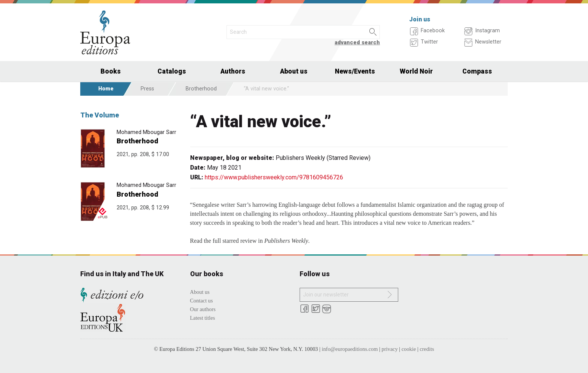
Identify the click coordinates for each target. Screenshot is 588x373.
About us (294, 71)
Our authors (203, 309)
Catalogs (172, 71)
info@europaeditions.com (350, 349)
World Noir (416, 71)
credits (427, 349)
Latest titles (203, 318)
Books (111, 71)
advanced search (357, 43)
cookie (409, 349)
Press (147, 89)
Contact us (202, 301)
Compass (477, 71)
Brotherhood (201, 89)
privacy (390, 349)
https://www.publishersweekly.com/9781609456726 (274, 177)
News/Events (355, 71)
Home (106, 89)
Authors (233, 71)
